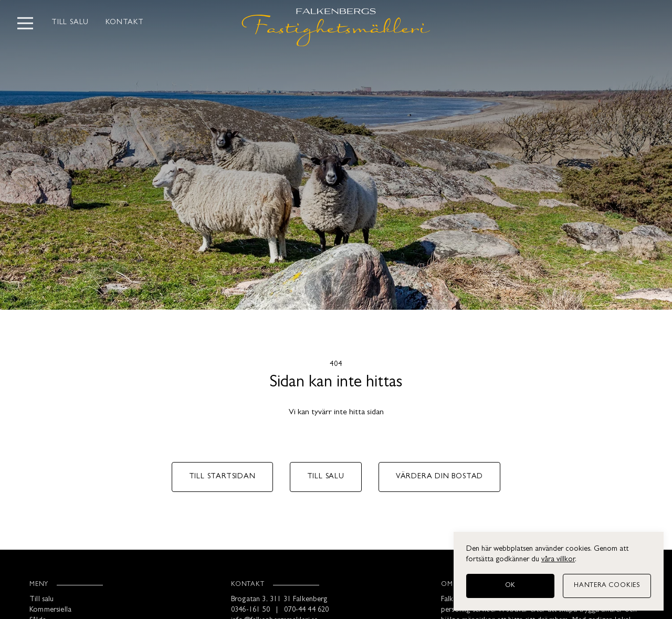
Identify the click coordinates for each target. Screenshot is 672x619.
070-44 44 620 (306, 610)
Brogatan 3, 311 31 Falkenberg (279, 600)
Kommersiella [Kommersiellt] (50, 610)
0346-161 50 (250, 610)
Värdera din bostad (439, 477)
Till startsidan (222, 477)
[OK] (510, 586)
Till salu (70, 23)
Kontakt (125, 23)
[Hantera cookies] (607, 586)
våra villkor (558, 560)
